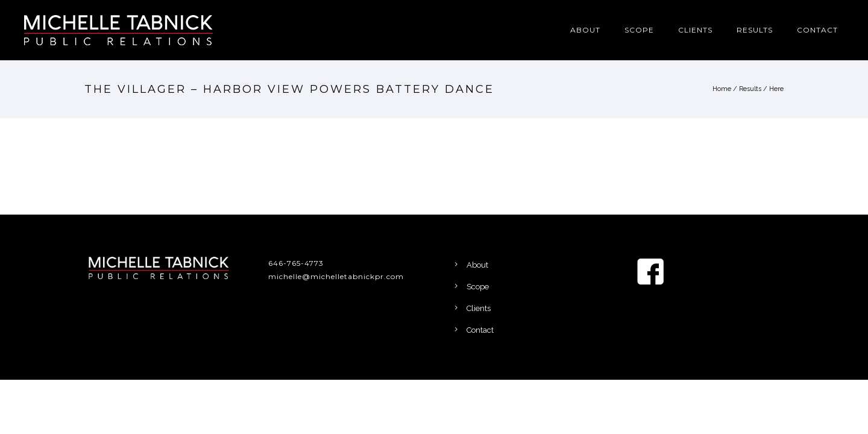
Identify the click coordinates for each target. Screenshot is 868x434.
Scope (639, 30)
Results (755, 30)
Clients (695, 30)
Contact (817, 30)
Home (722, 89)
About (585, 30)
